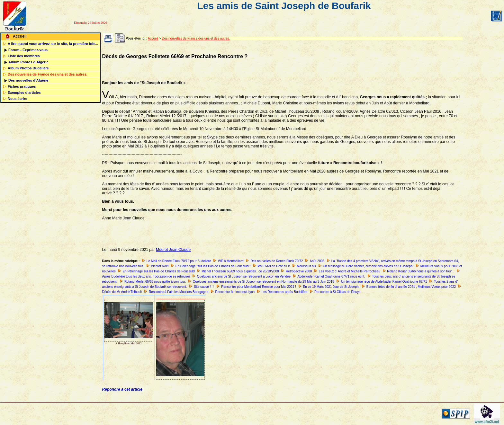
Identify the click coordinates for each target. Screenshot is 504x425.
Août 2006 (317, 261)
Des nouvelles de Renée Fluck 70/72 (277, 261)
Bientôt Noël (160, 266)
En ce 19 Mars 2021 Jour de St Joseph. (331, 287)
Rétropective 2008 (299, 271)
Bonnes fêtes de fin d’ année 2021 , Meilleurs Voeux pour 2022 (411, 287)
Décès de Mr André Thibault (122, 292)
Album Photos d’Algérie (28, 62)
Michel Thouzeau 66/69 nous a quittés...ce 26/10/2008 (240, 271)
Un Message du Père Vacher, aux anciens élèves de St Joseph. (368, 266)
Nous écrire (18, 99)
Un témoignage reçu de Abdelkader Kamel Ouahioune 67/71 (384, 282)
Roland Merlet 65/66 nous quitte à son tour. (155, 282)
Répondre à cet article (122, 389)
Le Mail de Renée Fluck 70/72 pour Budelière (179, 261)
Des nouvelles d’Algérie (28, 80)
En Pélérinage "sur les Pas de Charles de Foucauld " (213, 266)
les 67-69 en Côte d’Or (274, 266)
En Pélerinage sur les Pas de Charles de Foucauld (158, 271)
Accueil (20, 36)
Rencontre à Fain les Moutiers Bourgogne (179, 292)
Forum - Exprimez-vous (28, 50)
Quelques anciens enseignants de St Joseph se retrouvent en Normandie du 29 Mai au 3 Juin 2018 (264, 282)
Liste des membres (24, 56)
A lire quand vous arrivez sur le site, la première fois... (53, 44)
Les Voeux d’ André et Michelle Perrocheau (350, 271)
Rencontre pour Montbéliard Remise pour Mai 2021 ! (259, 287)
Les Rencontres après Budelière (285, 292)
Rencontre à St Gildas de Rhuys (337, 292)
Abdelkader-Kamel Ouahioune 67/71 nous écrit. (331, 276)
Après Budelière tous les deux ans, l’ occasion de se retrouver (146, 276)
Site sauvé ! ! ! (204, 287)
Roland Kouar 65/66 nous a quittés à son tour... (421, 271)
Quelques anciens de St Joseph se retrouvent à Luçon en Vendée (244, 276)
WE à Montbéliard (231, 261)
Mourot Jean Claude (173, 250)
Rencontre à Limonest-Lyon (235, 292)
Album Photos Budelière (28, 68)
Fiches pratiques (22, 86)
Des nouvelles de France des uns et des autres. (48, 74)
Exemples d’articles (24, 93)
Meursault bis (306, 266)
